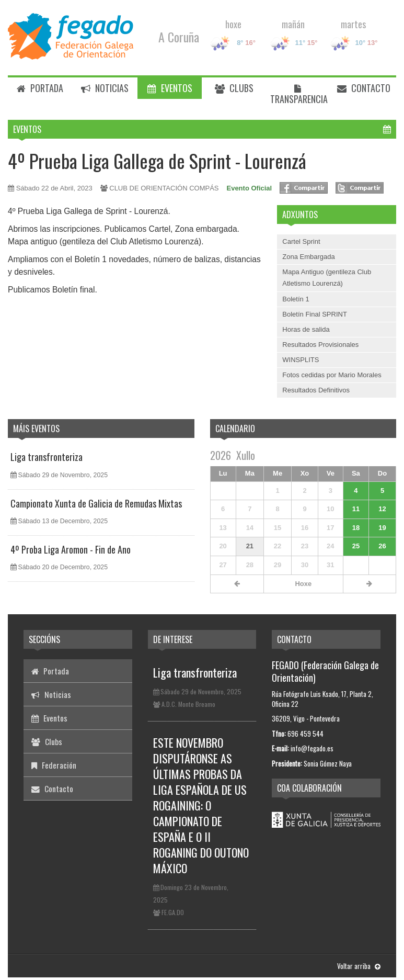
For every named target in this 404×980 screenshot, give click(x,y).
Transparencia (299, 95)
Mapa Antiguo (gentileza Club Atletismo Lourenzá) (327, 278)
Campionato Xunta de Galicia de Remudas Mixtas (96, 503)
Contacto (364, 88)
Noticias (105, 88)
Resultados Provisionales (320, 345)
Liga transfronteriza (47, 457)
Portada (40, 88)
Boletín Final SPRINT (315, 314)
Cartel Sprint (301, 241)
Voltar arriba (359, 966)
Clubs (234, 88)
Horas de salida (306, 329)
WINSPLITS (301, 360)
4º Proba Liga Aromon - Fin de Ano (71, 549)
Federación (54, 765)
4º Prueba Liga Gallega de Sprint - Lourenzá (157, 160)
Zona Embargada (308, 257)
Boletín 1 (296, 299)
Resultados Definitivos (316, 390)
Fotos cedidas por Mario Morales (332, 375)
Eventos (170, 88)
